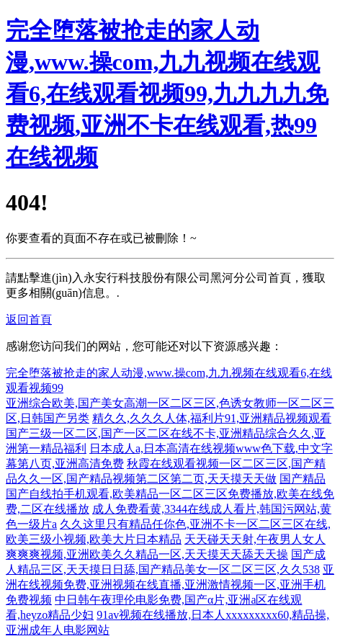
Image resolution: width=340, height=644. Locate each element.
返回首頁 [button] (29, 319)
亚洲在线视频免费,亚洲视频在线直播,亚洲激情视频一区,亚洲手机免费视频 (170, 585)
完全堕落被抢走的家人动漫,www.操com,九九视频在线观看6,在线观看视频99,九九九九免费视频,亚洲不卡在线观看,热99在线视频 (167, 94)
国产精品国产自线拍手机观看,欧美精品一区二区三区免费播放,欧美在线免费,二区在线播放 (170, 494)
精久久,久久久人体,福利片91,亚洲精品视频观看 (212, 418)
